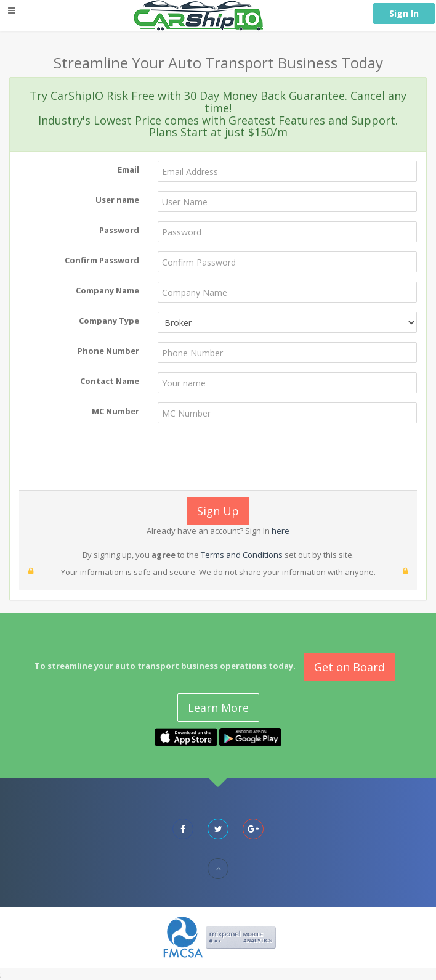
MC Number (115, 411)
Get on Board (349, 667)
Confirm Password (102, 260)
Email (128, 169)
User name (117, 200)
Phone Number (108, 351)
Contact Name (110, 381)
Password (119, 230)
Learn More (218, 708)
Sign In (404, 13)
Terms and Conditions (242, 555)
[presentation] (217, 457)
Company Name (107, 290)
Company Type (109, 321)
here (280, 531)
